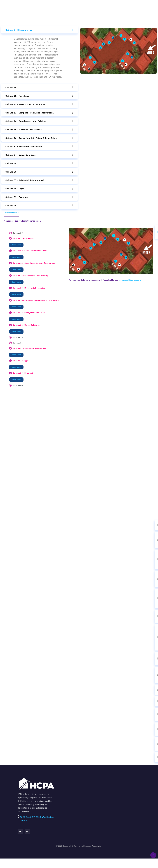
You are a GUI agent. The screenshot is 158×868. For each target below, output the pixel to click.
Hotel (95, 7)
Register (82, 7)
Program (108, 7)
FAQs (135, 7)
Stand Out (123, 7)
